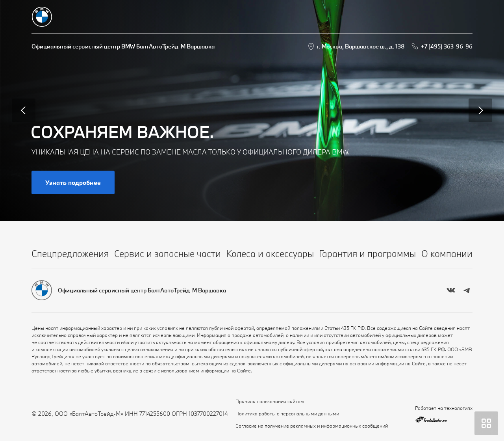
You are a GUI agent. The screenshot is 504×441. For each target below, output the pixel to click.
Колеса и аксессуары (270, 253)
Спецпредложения (70, 253)
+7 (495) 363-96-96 (447, 46)
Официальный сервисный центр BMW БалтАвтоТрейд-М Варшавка (123, 46)
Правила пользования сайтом (270, 401)
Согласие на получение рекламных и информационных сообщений (312, 426)
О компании (447, 253)
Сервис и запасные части (168, 253)
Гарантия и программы (367, 253)
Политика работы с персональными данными (287, 413)
